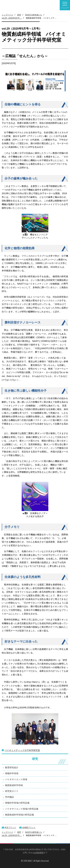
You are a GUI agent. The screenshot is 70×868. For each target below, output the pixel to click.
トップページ (7, 15)
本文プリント (10, 827)
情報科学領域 (12, 773)
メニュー (65, 5)
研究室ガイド (12, 791)
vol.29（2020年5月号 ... (12, 18)
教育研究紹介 (12, 768)
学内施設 (9, 797)
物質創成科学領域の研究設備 (19, 815)
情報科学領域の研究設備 (17, 803)
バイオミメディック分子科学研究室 (22, 750)
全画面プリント (29, 827)
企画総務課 (39, 853)
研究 (19, 15)
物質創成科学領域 (14, 785)
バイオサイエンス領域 (16, 779)
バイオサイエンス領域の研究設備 (22, 809)
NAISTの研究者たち (34, 15)
